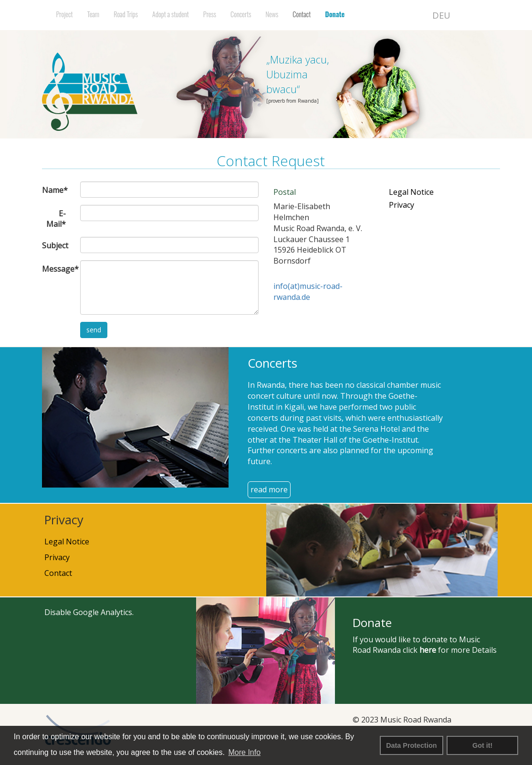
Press (210, 14)
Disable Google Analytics (88, 612)
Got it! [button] (482, 745)
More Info (245, 752)
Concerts (241, 14)
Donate (335, 14)
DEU (441, 15)
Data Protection (411, 745)
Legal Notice (411, 192)
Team (93, 14)
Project (65, 14)
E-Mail (56, 219)
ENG (467, 15)
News (272, 14)
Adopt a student (171, 14)
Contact (302, 14)
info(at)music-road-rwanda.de (308, 292)
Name (55, 190)
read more (269, 489)
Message (58, 269)
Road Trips (126, 14)
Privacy (402, 205)
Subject (55, 245)
